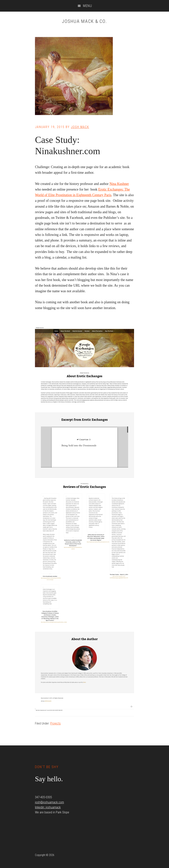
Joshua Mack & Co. (84, 21)
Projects (55, 723)
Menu (87, 6)
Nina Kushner (119, 184)
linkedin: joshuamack (48, 807)
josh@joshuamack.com (49, 802)
